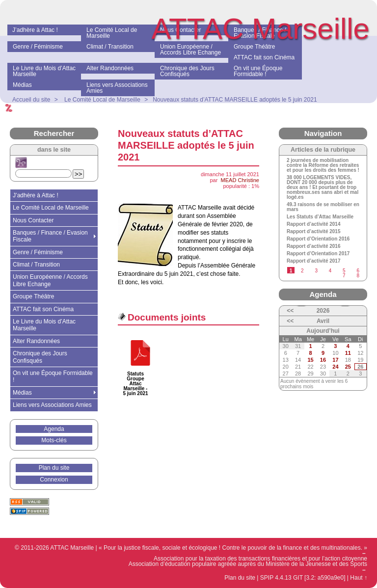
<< (290, 311)
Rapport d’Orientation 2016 (318, 239)
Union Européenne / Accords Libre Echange (50, 280)
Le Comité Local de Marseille (51, 208)
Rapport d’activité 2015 (313, 232)
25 (348, 367)
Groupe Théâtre (34, 296)
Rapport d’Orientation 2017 (318, 254)
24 (335, 367)
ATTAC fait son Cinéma (43, 309)
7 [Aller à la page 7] (344, 276)
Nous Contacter (33, 220)
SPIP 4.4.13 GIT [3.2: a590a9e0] (303, 578)
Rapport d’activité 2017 (313, 261)
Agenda (54, 429)
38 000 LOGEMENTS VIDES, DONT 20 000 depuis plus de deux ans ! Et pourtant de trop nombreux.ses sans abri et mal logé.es (323, 187)
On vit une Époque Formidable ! (53, 376)
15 (310, 360)
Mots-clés (54, 440)
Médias (22, 393)
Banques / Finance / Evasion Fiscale (50, 236)
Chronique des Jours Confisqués (40, 357)
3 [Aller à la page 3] (316, 271)
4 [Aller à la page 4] (330, 271)
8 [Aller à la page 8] (358, 276)
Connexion (54, 480)
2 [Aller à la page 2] (302, 271)
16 (323, 360)
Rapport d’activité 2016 (313, 246)
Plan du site (54, 468)
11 (348, 353)
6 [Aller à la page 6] (358, 271)
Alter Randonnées (36, 341)
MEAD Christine (240, 180)
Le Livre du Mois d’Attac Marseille (44, 325)
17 (335, 360)
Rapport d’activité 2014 (313, 224)
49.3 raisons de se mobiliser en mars (323, 207)
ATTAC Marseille (261, 29)
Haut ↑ (359, 578)
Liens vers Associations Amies (52, 405)
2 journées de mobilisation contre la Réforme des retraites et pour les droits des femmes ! (323, 165)
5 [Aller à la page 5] (344, 271)
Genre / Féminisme (38, 252)
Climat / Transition (36, 265)
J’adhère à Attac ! (36, 195)
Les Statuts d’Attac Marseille (320, 217)
